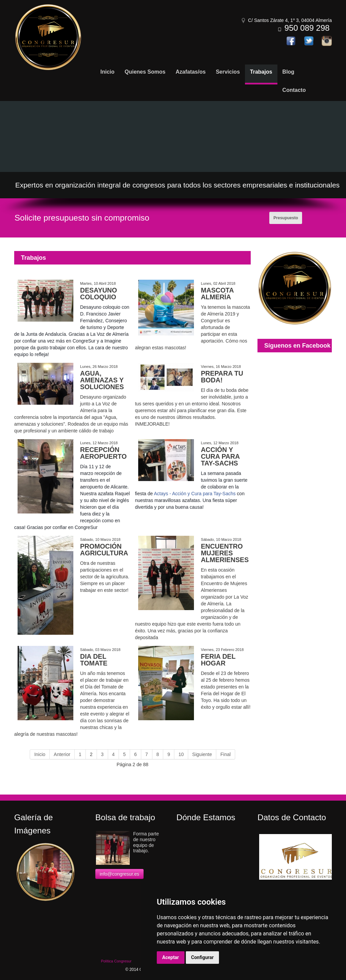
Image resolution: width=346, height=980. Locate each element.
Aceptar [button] (171, 957)
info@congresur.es (119, 874)
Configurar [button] (203, 957)
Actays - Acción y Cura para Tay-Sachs (195, 494)
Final (225, 754)
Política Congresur (116, 961)
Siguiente (202, 754)
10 (181, 754)
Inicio (40, 754)
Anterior (62, 754)
